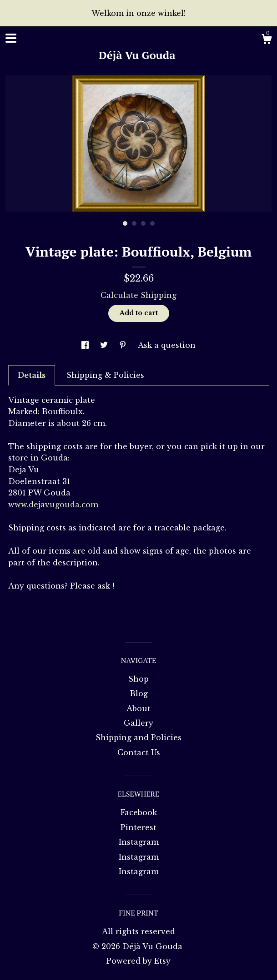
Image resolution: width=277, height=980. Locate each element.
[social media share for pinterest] (124, 345)
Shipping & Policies (105, 375)
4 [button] (152, 223)
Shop (138, 679)
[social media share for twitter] (105, 345)
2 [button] (134, 223)
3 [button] (143, 223)
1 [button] (125, 223)
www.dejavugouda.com (53, 505)
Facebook (139, 812)
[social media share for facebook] (86, 345)
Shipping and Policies (138, 737)
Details (32, 375)
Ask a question (167, 345)
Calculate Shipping (138, 295)
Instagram (139, 842)
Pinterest (138, 827)
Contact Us (139, 752)
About (138, 708)
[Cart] (267, 40)
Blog (139, 693)
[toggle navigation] (11, 38)
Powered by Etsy (138, 961)
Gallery (138, 723)
